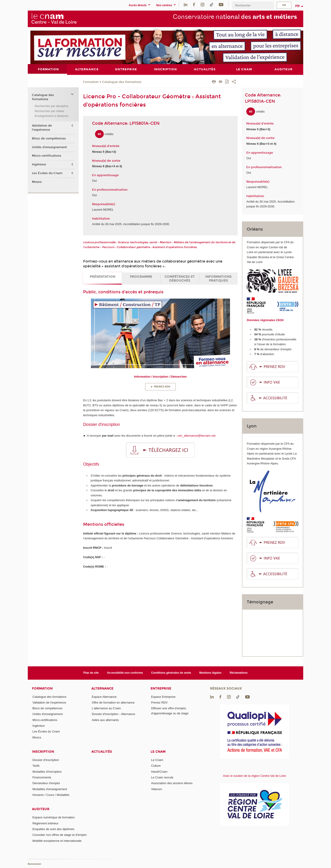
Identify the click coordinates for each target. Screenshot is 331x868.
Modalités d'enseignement (50, 789)
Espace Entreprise (163, 697)
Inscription (43, 752)
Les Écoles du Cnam (47, 173)
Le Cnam (158, 752)
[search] (253, 5)
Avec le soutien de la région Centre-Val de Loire (254, 776)
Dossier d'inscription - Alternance (114, 714)
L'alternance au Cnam (106, 708)
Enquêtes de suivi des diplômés (53, 829)
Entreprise (161, 688)
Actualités (102, 752)
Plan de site (91, 673)
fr (298, 6)
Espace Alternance (104, 697)
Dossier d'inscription (46, 760)
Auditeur (41, 809)
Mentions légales (210, 673)
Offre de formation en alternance (113, 702)
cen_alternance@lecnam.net (196, 436)
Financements (42, 777)
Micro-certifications (47, 156)
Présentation (102, 276)
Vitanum (156, 789)
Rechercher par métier (49, 111)
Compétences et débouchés (180, 278)
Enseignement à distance (51, 116)
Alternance (102, 688)
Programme (141, 276)
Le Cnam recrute (162, 777)
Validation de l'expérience (42, 128)
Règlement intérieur (45, 823)
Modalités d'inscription (47, 771)
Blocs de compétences (49, 139)
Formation (91, 82)
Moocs (37, 182)
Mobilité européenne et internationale (57, 841)
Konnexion (34, 864)
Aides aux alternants (105, 720)
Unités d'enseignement (49, 147)
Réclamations (239, 673)
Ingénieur (39, 164)
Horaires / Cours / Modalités (51, 795)
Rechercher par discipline (52, 106)
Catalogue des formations (122, 82)
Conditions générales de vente (171, 673)
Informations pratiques (218, 278)
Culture (156, 766)
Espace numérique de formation (53, 817)
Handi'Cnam (159, 771)
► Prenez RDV (160, 387)
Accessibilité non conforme (125, 673)
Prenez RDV (159, 702)
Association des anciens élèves (172, 783)
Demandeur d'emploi (46, 783)
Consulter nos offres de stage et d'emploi (59, 835)
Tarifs (36, 766)
